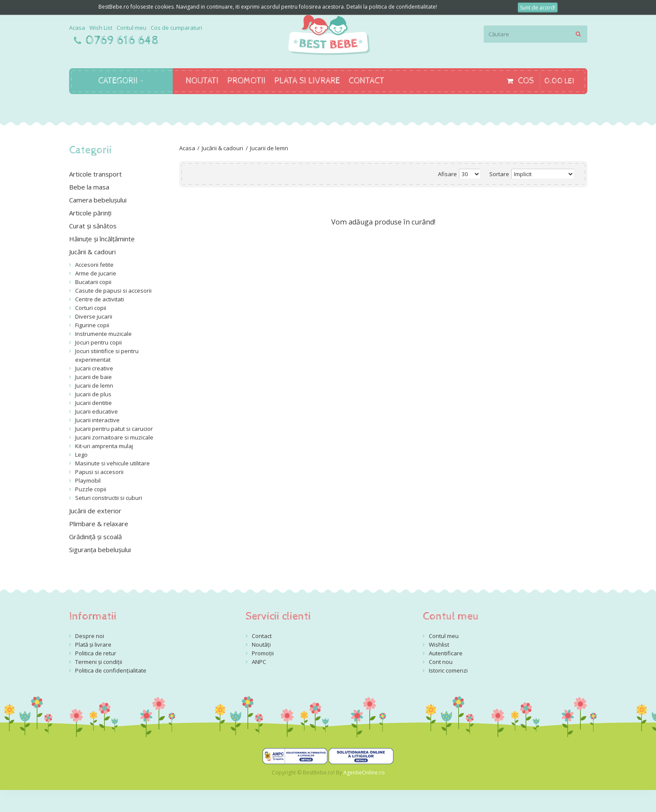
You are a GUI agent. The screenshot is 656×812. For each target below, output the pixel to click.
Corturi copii (91, 308)
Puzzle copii (91, 489)
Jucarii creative (94, 368)
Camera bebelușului (98, 200)
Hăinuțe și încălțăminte (102, 239)
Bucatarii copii (93, 282)
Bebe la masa (89, 187)
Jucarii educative (97, 411)
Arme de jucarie (96, 273)
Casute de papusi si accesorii (113, 291)
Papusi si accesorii (99, 472)
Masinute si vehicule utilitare (113, 463)
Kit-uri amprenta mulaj (104, 446)
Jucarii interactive (97, 420)
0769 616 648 (122, 41)
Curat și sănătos (93, 226)
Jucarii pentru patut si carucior (114, 429)
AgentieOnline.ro (364, 773)
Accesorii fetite (94, 265)
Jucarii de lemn (269, 148)
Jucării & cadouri (222, 148)
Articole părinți (90, 213)
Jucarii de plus (93, 394)
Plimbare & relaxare (99, 524)
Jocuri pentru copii (98, 342)
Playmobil (88, 480)
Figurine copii (92, 325)
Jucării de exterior (95, 511)
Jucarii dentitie (93, 403)
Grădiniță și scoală (95, 537)
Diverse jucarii (94, 316)
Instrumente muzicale (103, 334)
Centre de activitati (100, 299)
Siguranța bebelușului (100, 550)
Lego (81, 455)
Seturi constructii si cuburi (109, 498)
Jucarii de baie (93, 377)
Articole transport (95, 174)
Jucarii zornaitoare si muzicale (114, 437)
